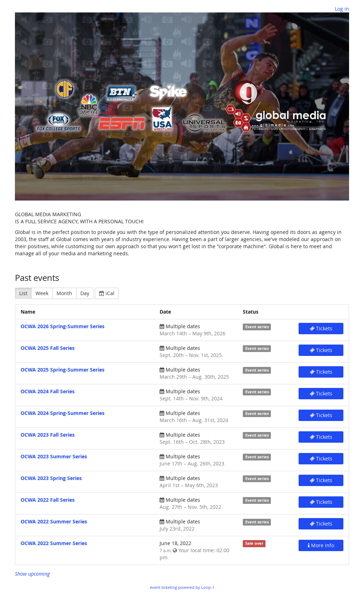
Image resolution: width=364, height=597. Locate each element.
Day (85, 293)
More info (321, 545)
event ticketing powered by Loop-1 (182, 587)
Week (42, 293)
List (23, 293)
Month (64, 293)
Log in (342, 9)
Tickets (321, 328)
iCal (107, 293)
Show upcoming (32, 574)
